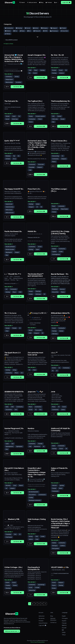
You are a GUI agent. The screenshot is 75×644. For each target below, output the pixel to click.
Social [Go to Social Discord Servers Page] (28, 28)
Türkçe (64, 635)
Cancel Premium (43, 623)
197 (31, 505)
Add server (42, 616)
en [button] (56, 2)
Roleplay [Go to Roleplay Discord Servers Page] (44, 28)
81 (31, 126)
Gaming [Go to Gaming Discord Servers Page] (19, 28)
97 (7, 217)
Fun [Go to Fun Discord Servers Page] (15, 31)
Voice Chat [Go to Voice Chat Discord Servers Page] (64, 31)
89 (54, 593)
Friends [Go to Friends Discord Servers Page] (63, 28)
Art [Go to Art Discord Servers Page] (29, 31)
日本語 (64, 632)
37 (31, 299)
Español (64, 621)
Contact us (53, 622)
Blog (52, 616)
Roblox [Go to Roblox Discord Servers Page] (8, 31)
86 (7, 260)
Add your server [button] (32, 2)
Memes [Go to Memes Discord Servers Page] (8, 34)
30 (7, 335)
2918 (7, 454)
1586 (54, 216)
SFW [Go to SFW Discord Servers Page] (45, 31)
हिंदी (63, 630)
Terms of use (33, 642)
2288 (31, 174)
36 (7, 493)
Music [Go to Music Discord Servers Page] (22, 31)
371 (7, 87)
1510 (54, 496)
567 (54, 338)
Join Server (17, 87)
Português (65, 618)
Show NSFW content (12, 40)
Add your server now (12, 631)
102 (31, 254)
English (64, 616)
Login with (66, 2)
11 (31, 374)
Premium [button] (49, 2)
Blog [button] (41, 2)
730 (7, 593)
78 (54, 296)
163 (7, 414)
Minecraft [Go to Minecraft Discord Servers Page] (37, 31)
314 (54, 553)
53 (7, 163)
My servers (42, 618)
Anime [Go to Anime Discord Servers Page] (36, 28)
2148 (7, 123)
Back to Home (8, 44)
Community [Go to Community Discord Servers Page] (9, 28)
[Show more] (37, 37)
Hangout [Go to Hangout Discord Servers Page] (54, 28)
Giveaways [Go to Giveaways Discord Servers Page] (54, 31)
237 (31, 211)
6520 (54, 166)
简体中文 (64, 625)
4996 (54, 77)
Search (22, 2)
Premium (41, 621)
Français (64, 623)
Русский (64, 628)
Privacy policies (41, 642)
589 (54, 126)
